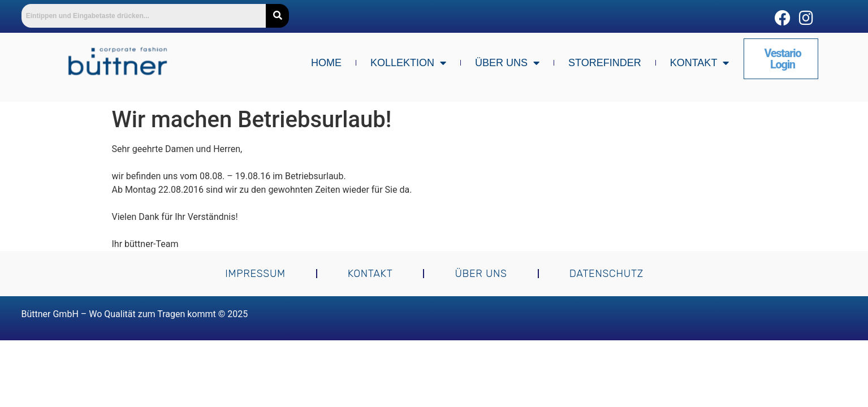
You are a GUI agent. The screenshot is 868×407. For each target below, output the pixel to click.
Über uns (507, 63)
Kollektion (408, 63)
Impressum (255, 274)
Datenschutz (606, 274)
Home (326, 63)
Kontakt (700, 63)
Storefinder (605, 63)
